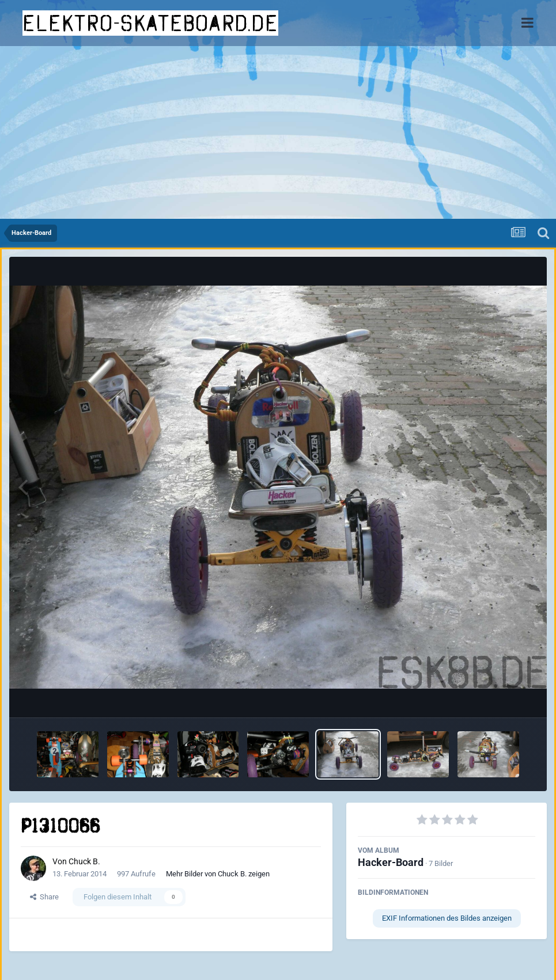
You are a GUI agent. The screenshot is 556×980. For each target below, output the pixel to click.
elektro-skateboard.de (150, 23)
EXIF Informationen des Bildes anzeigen (447, 918)
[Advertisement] (278, 132)
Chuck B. (84, 861)
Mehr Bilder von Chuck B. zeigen (218, 874)
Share (44, 897)
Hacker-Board (391, 862)
